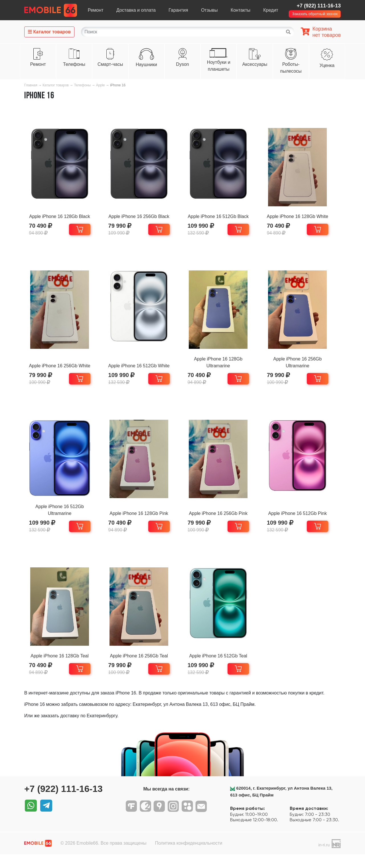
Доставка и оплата (136, 10)
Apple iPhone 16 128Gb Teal (61, 666)
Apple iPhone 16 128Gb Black (61, 216)
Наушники (146, 65)
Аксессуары (255, 64)
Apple (101, 85)
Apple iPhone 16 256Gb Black (142, 216)
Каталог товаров (56, 85)
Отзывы (209, 10)
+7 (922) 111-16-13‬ (319, 6)
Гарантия (178, 10)
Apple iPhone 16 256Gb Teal (142, 666)
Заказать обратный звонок (315, 14)
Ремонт (96, 10)
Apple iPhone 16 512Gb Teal (223, 666)
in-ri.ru (324, 859)
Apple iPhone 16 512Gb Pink (304, 520)
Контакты (241, 10)
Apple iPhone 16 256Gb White (61, 369)
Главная (31, 85)
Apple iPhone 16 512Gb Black (223, 216)
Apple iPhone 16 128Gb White (304, 216)
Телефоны (74, 64)
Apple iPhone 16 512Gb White (142, 369)
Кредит (271, 10)
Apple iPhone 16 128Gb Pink (142, 520)
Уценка (327, 65)
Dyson (182, 64)
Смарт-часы (110, 64)
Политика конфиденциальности (188, 857)
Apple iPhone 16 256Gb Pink (223, 520)
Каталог (49, 32)
